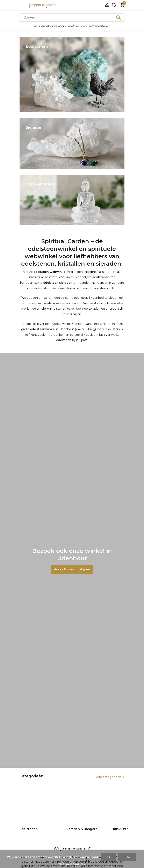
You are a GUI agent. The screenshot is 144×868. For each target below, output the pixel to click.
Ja (109, 857)
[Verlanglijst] (114, 5)
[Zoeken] (72, 17)
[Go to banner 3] (72, 200)
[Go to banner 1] (72, 74)
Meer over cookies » (72, 864)
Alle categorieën (109, 777)
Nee (127, 857)
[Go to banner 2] (72, 143)
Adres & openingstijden (72, 569)
